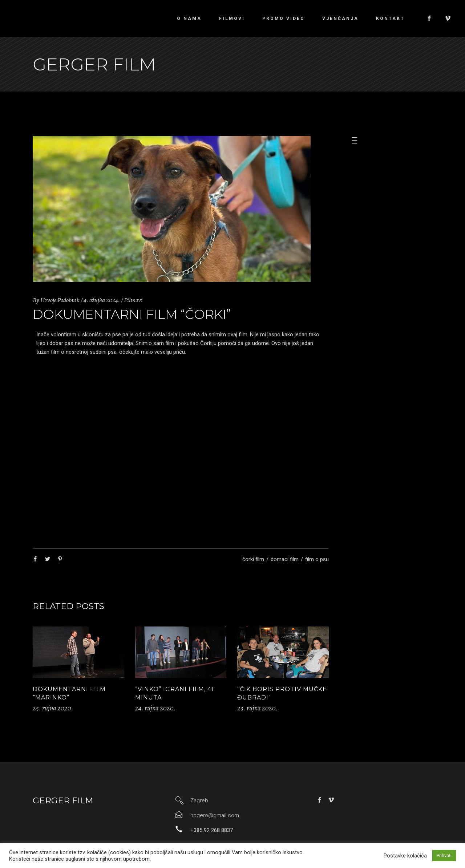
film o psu (317, 559)
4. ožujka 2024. (102, 300)
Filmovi (133, 300)
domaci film (285, 559)
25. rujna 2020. (53, 708)
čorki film (253, 559)
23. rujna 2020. (258, 708)
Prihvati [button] (444, 855)
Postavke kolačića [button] (405, 856)
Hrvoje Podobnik (60, 300)
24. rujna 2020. (155, 708)
